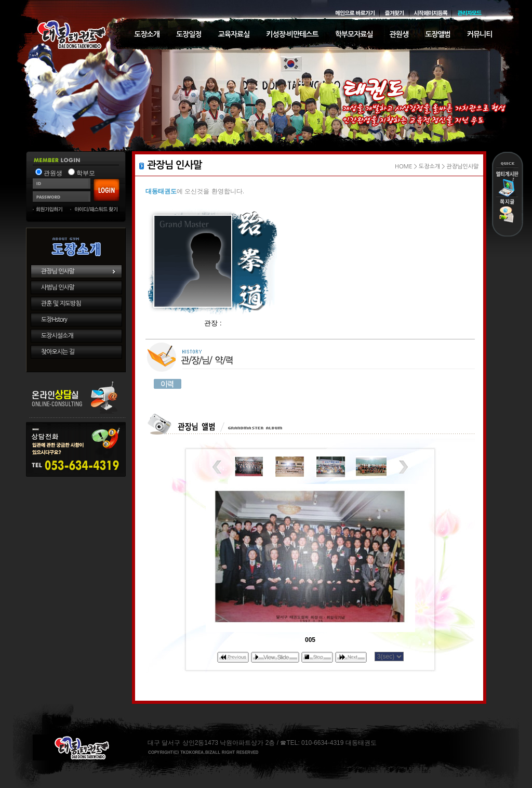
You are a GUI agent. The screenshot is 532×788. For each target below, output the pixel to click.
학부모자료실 (354, 34)
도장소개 (147, 34)
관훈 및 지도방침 (61, 304)
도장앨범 (438, 34)
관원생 (399, 34)
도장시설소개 (57, 336)
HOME (404, 167)
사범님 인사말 (58, 287)
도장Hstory (54, 320)
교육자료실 (234, 34)
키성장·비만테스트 (292, 34)
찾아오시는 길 (58, 352)
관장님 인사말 (58, 271)
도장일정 (189, 34)
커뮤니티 (480, 34)
